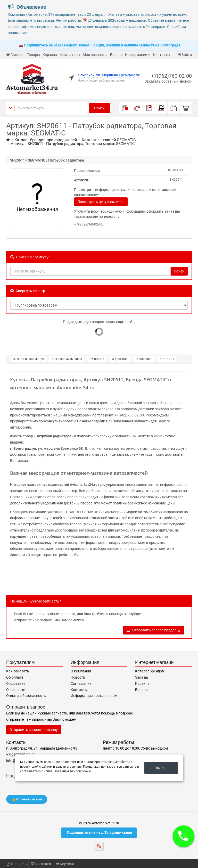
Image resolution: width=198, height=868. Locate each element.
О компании (81, 671)
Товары (34, 55)
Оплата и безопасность (26, 696)
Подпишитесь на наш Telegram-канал (99, 832)
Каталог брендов (150, 671)
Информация (136, 55)
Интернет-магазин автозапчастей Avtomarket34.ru (54, 485)
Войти (185, 55)
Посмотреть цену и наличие (101, 202)
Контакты (162, 55)
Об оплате (97, 359)
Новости (78, 677)
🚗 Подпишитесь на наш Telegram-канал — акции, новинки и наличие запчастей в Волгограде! (100, 45)
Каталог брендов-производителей (46, 140)
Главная (15, 55)
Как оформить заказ (67, 359)
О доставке (120, 359)
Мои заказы (70, 55)
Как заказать (18, 671)
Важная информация (28, 359)
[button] (184, 836)
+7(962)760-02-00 (171, 76)
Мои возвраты (95, 55)
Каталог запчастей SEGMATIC (109, 140)
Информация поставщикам (94, 696)
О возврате (144, 359)
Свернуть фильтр (28, 291)
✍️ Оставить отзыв (27, 799)
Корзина (50, 55)
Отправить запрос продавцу (154, 630)
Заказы (142, 677)
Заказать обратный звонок (168, 81)
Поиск (99, 108)
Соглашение (81, 684)
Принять (161, 768)
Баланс (116, 55)
